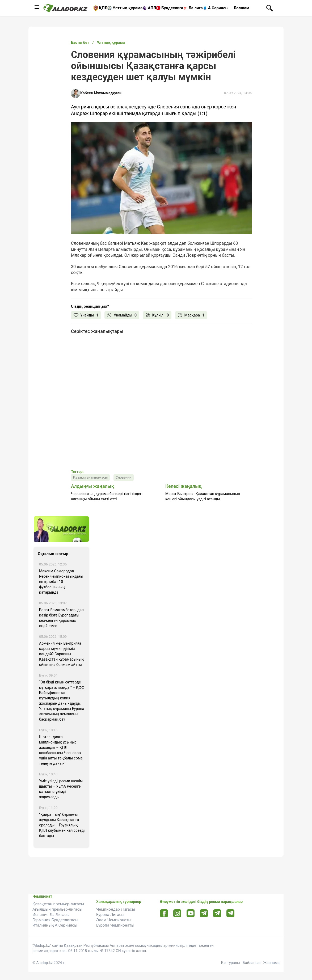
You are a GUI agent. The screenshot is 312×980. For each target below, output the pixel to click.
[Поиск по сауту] (270, 8)
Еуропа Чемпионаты (115, 925)
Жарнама (271, 963)
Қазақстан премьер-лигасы (58, 904)
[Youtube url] (191, 914)
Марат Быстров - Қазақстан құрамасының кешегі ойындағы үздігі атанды (203, 496)
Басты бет (80, 43)
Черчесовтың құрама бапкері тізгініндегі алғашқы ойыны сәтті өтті (107, 496)
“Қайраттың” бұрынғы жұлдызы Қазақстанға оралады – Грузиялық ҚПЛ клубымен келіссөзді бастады (62, 825)
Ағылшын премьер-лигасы (57, 909)
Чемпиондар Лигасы (116, 909)
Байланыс (252, 963)
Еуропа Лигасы (110, 915)
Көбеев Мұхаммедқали (101, 93)
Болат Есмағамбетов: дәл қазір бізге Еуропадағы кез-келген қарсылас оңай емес (61, 618)
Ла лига (196, 8)
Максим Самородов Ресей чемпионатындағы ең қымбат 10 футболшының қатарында (61, 582)
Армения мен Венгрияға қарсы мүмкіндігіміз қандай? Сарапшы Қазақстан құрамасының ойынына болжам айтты (61, 654)
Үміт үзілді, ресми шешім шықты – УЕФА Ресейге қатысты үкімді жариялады (61, 789)
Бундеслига (172, 8)
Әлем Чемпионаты (114, 920)
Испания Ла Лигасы (51, 915)
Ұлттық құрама (128, 8)
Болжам (242, 8)
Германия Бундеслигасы (55, 920)
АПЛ (152, 8)
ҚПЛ (103, 8)
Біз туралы (231, 963)
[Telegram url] (204, 913)
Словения (124, 477)
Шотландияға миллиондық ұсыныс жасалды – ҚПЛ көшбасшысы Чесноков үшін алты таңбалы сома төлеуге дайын (61, 750)
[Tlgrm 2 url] (231, 913)
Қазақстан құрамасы (90, 477)
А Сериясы (218, 8)
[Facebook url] (164, 914)
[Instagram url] (177, 914)
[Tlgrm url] (217, 913)
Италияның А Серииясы (55, 925)
